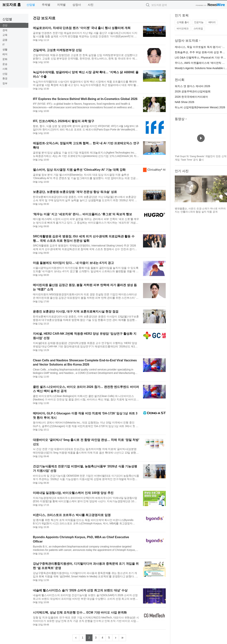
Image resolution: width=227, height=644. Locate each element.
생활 (5, 50)
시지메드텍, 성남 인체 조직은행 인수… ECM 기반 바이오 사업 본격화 (80, 612)
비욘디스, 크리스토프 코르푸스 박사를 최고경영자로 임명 (72, 515)
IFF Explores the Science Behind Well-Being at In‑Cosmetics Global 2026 (85, 99)
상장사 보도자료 (187, 41)
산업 (5, 74)
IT (4, 45)
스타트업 (198, 28)
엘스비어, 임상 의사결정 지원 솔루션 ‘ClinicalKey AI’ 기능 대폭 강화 (79, 170)
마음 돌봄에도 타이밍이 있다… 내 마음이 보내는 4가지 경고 (73, 263)
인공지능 (199, 22)
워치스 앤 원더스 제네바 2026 (192, 86)
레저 (5, 54)
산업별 (31, 5)
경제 (5, 30)
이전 (178, 190)
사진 (91, 5)
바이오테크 (183, 28)
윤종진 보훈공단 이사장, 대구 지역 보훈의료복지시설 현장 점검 (76, 311)
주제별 (46, 5)
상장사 (77, 5)
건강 (5, 25)
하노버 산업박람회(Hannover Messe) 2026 (200, 107)
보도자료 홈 (11, 5)
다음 (224, 190)
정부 (5, 83)
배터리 (212, 22)
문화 (5, 59)
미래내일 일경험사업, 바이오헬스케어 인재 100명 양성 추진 (73, 493)
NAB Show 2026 (185, 102)
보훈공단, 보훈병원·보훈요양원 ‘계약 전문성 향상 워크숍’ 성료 (75, 192)
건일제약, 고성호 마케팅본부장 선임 (57, 50)
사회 (5, 69)
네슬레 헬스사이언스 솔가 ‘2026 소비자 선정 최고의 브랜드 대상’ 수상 (80, 590)
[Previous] (76, 638)
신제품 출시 (183, 22)
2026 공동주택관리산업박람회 (193, 91)
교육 (5, 35)
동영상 (180, 119)
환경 (5, 78)
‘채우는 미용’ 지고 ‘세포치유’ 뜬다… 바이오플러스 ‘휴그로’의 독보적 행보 (82, 214)
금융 (5, 40)
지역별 (61, 5)
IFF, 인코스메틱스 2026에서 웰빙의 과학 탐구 (64, 121)
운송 (5, 64)
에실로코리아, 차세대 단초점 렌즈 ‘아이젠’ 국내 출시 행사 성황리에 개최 (82, 28)
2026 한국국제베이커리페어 (191, 97)
